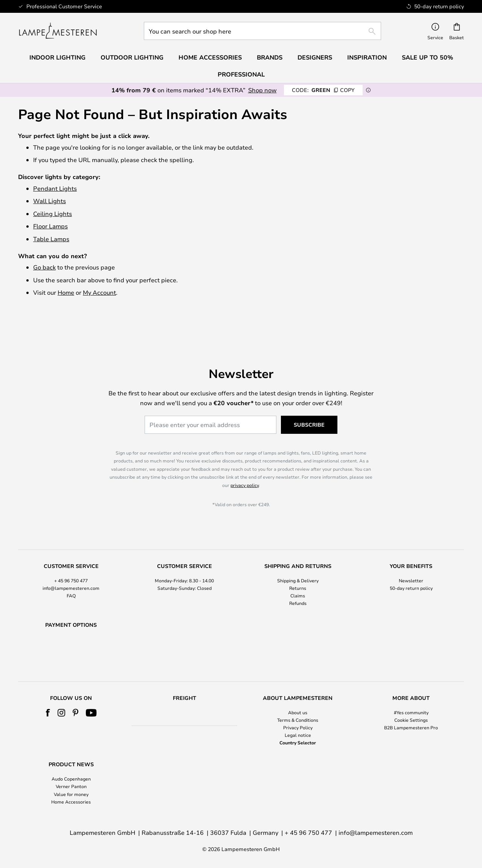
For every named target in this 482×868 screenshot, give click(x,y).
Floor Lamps (50, 226)
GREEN (323, 90)
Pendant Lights (55, 188)
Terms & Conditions (298, 720)
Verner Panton (71, 787)
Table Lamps (51, 239)
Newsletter (411, 561)
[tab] (71, 566)
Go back (44, 267)
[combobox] (262, 31)
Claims (298, 576)
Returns (298, 569)
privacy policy (245, 466)
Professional (241, 74)
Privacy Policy (298, 727)
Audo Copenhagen (71, 779)
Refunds (298, 584)
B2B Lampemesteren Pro (411, 727)
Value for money (71, 794)
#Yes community (411, 712)
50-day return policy (411, 569)
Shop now (262, 90)
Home (66, 292)
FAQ (71, 576)
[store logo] (58, 31)
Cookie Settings (411, 720)
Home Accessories (71, 802)
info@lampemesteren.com (71, 569)
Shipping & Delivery (298, 561)
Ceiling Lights (53, 214)
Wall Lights (50, 201)
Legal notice (298, 735)
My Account (99, 292)
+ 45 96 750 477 (71, 561)
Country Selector (298, 743)
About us (298, 712)
